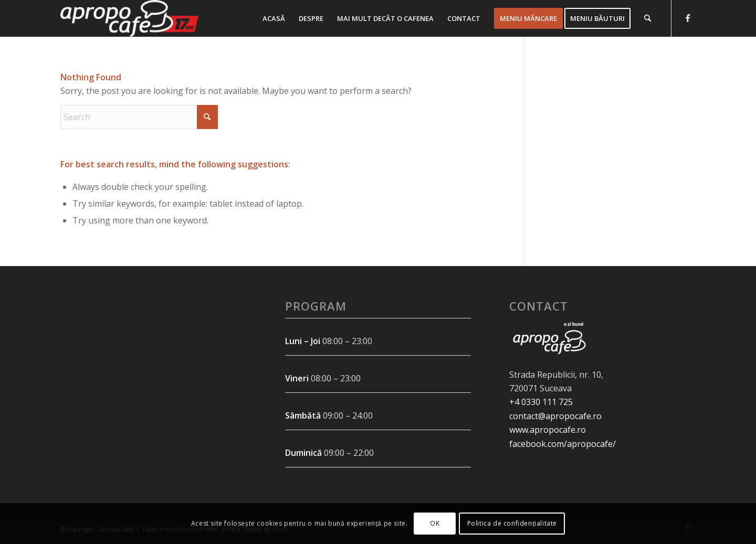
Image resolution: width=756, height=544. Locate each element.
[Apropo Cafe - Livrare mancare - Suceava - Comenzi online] (129, 18)
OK (435, 523)
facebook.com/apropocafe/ (563, 444)
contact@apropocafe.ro (555, 416)
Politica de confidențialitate (512, 523)
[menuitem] (274, 18)
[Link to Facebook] (688, 18)
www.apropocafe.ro (548, 430)
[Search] (648, 18)
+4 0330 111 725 (541, 402)
